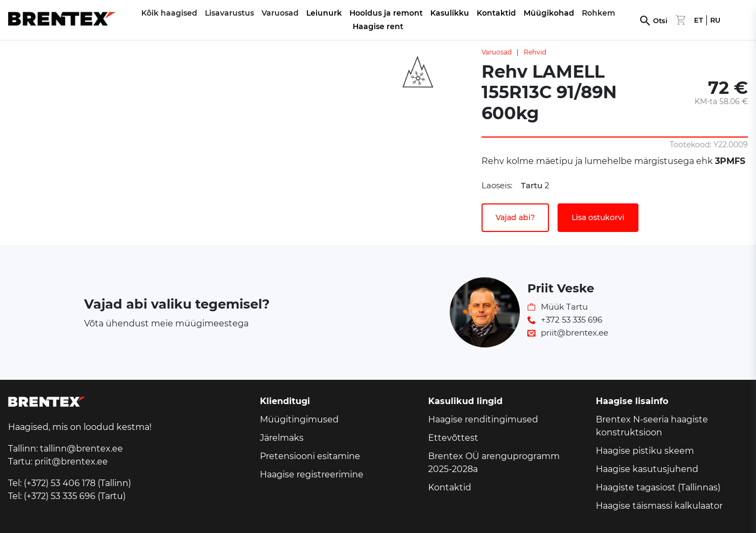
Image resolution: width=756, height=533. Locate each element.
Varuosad (497, 52)
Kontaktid (496, 13)
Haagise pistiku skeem (645, 451)
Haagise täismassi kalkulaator (659, 506)
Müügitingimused (299, 419)
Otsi (660, 21)
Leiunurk (324, 13)
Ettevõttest (453, 438)
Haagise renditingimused (483, 419)
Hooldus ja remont (386, 13)
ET (699, 20)
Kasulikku (450, 13)
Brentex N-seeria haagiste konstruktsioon (652, 426)
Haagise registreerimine (312, 474)
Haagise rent (378, 26)
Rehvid (535, 52)
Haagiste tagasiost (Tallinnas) (658, 487)
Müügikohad (549, 13)
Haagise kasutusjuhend (647, 469)
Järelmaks (282, 438)
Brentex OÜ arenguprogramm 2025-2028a (494, 463)
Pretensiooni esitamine (310, 456)
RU (715, 20)
